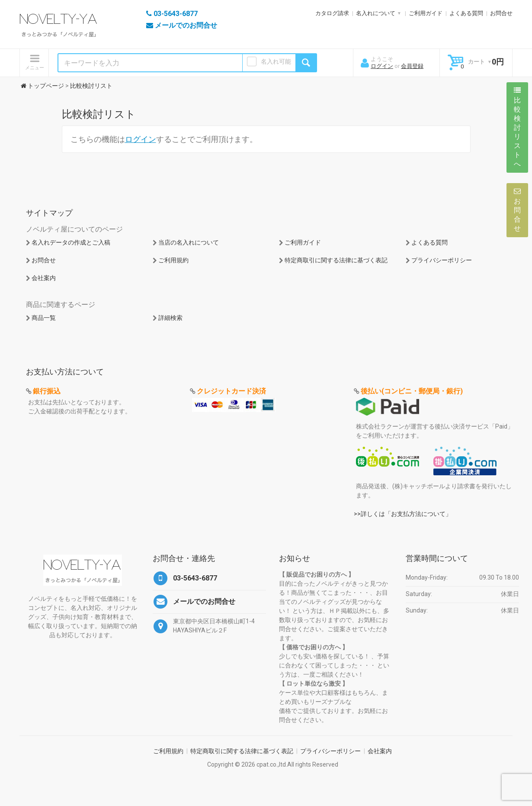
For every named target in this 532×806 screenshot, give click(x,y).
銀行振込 (47, 391)
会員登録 (412, 66)
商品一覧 (44, 318)
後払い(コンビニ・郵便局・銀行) (412, 391)
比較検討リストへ (517, 127)
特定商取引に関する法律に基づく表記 (336, 260)
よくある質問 (466, 13)
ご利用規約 (173, 260)
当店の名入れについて (189, 242)
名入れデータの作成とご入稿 (71, 242)
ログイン (382, 66)
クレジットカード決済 (231, 391)
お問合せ (501, 13)
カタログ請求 (332, 13)
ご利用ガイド (426, 13)
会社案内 (44, 278)
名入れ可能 (276, 61)
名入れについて (376, 13)
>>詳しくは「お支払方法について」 (403, 514)
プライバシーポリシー (442, 260)
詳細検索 (170, 318)
